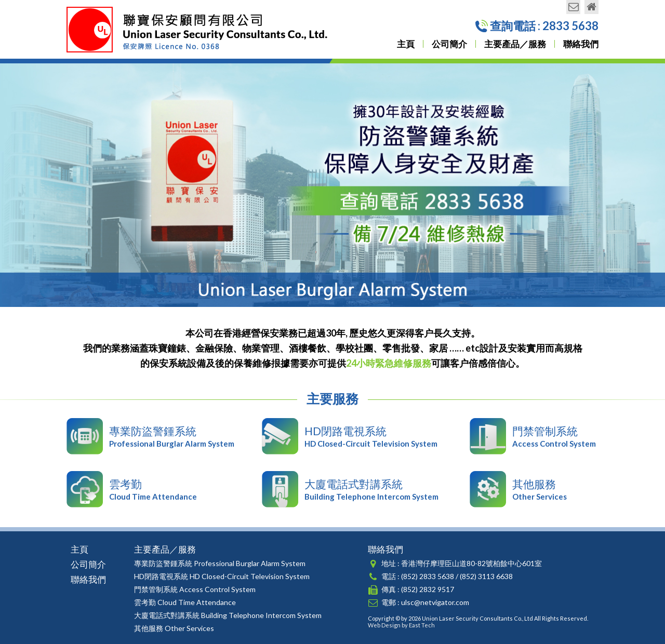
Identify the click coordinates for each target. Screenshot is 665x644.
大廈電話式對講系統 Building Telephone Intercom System (228, 615)
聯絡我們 (581, 44)
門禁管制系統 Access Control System (195, 589)
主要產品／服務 (515, 44)
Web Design (384, 625)
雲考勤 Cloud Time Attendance (185, 602)
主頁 (406, 44)
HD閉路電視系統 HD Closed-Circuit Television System (222, 576)
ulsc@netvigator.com (435, 602)
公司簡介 (449, 44)
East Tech (422, 625)
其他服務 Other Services (174, 628)
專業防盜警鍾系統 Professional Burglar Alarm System (220, 563)
